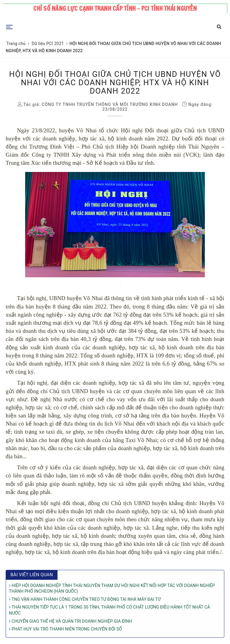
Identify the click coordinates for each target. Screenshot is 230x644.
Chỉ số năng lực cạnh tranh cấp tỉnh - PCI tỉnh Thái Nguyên (115, 9)
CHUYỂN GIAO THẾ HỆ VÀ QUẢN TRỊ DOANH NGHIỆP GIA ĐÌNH (71, 621)
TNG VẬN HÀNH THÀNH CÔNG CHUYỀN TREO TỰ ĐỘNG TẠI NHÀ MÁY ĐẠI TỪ (85, 599)
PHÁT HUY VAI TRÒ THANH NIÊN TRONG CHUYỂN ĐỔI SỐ (65, 629)
